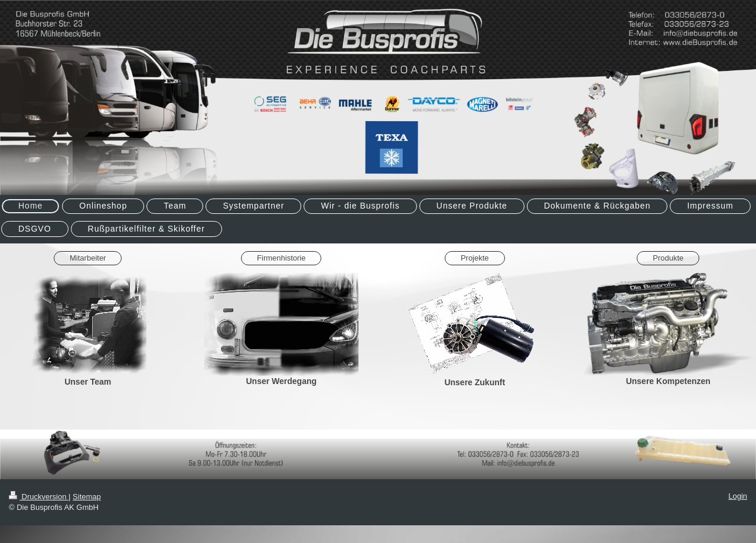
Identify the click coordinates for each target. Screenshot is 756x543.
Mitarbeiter (88, 258)
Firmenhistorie (281, 258)
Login (738, 496)
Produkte (668, 258)
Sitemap (87, 497)
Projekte (475, 258)
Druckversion (39, 497)
